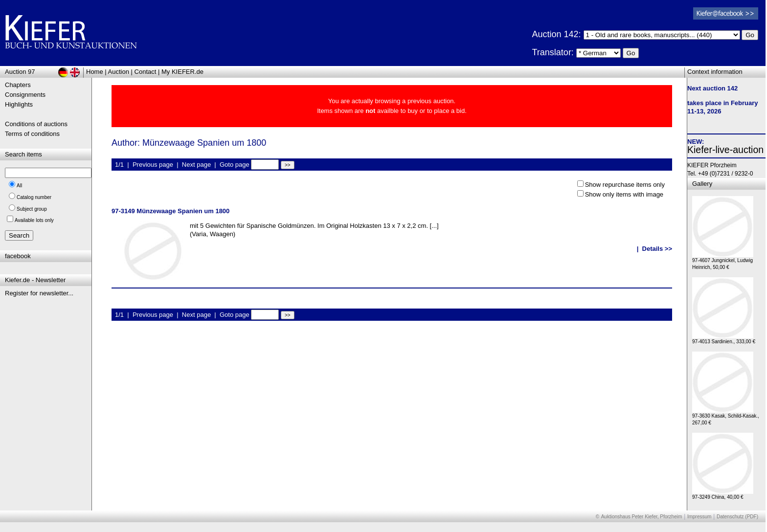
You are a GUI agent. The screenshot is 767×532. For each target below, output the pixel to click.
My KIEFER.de (182, 72)
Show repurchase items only (625, 185)
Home (95, 72)
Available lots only (34, 220)
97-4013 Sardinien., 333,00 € (724, 339)
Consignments (25, 95)
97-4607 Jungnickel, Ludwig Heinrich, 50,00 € (723, 261)
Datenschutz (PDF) (737, 517)
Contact (146, 72)
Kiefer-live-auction (725, 150)
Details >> (657, 249)
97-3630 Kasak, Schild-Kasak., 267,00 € (726, 417)
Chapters (18, 85)
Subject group (32, 209)
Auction (119, 72)
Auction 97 (20, 72)
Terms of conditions (32, 134)
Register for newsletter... (39, 293)
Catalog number (34, 197)
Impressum (699, 517)
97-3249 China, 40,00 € (723, 495)
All (19, 186)
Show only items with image (624, 194)
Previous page (153, 165)
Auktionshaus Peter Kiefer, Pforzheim (642, 517)
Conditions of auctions (36, 124)
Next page (196, 165)
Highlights (19, 104)
